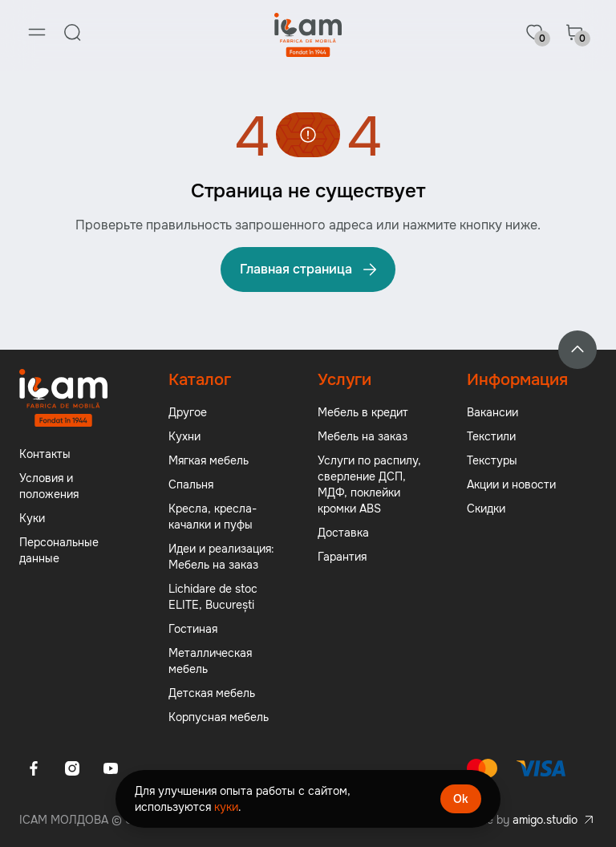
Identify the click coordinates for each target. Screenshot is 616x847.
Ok (461, 799)
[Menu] (37, 32)
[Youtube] (111, 768)
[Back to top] (577, 350)
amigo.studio (545, 820)
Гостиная (193, 629)
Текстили (491, 436)
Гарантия (342, 557)
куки (226, 807)
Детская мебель (212, 693)
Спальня (191, 484)
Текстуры (492, 460)
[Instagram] (72, 768)
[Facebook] (34, 768)
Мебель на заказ (363, 436)
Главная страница (310, 269)
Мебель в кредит (363, 412)
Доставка (343, 533)
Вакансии (492, 412)
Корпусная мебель (219, 717)
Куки (32, 518)
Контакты (45, 454)
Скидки (486, 509)
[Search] (72, 32)
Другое (188, 412)
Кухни (184, 436)
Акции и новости (511, 484)
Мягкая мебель (209, 460)
